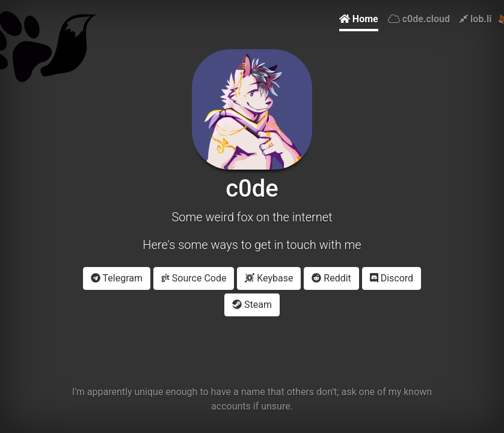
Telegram (117, 278)
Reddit (331, 278)
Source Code (194, 278)
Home (359, 19)
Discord (392, 278)
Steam (252, 305)
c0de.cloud (419, 19)
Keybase (269, 278)
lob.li (475, 19)
